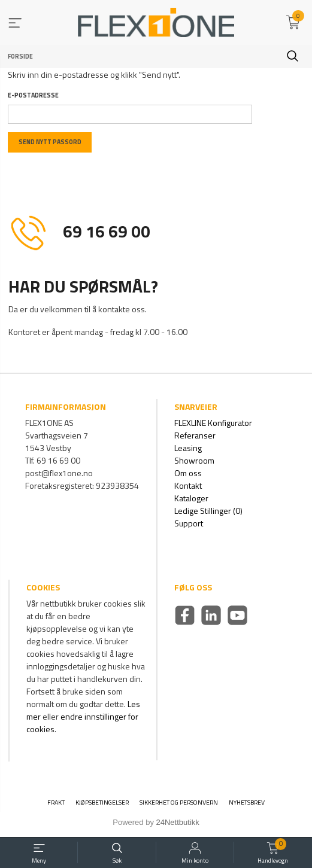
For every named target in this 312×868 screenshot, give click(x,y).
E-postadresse (33, 95)
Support (189, 523)
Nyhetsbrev (247, 802)
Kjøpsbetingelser (102, 802)
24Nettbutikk (178, 822)
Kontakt (188, 485)
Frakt (56, 802)
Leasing (188, 448)
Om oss (188, 473)
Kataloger (191, 498)
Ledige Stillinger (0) (208, 511)
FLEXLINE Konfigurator (213, 423)
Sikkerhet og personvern (179, 802)
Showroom (194, 460)
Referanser (195, 435)
